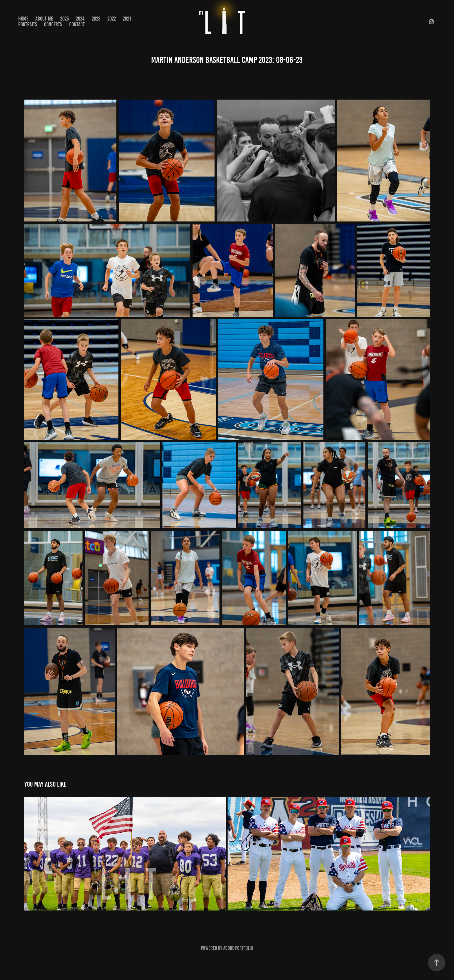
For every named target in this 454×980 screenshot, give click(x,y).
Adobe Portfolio (238, 948)
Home (23, 19)
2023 (96, 19)
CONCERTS (53, 24)
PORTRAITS (28, 24)
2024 (80, 19)
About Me (44, 19)
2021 (127, 19)
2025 (65, 19)
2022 (112, 19)
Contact (77, 24)
